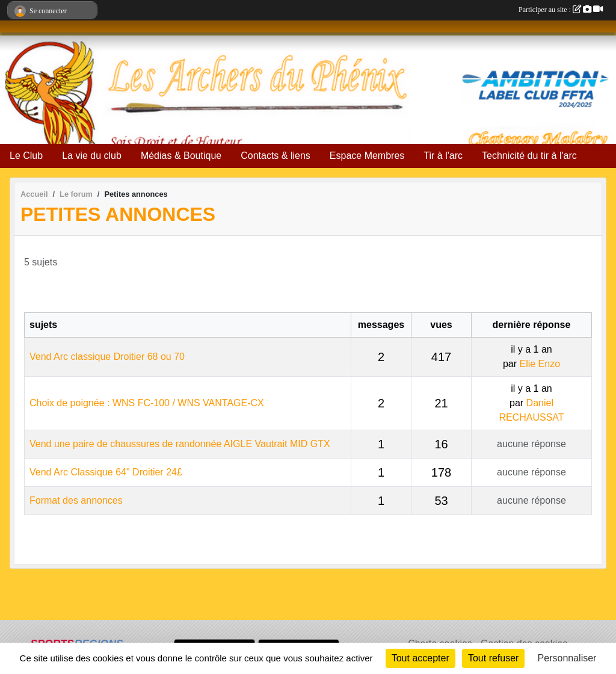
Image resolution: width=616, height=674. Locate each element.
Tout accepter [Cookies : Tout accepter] (420, 658)
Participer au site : (561, 10)
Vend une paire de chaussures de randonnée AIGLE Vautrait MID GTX (180, 444)
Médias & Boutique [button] (181, 156)
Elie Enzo (540, 364)
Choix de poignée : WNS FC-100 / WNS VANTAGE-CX (147, 403)
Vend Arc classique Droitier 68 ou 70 (107, 357)
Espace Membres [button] (367, 156)
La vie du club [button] (92, 156)
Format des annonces (76, 500)
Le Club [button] (26, 156)
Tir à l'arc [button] (443, 156)
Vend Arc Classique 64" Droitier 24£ (106, 472)
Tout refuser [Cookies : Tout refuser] (493, 658)
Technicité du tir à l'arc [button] (529, 156)
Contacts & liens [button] (276, 156)
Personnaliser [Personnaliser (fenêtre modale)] (567, 658)
